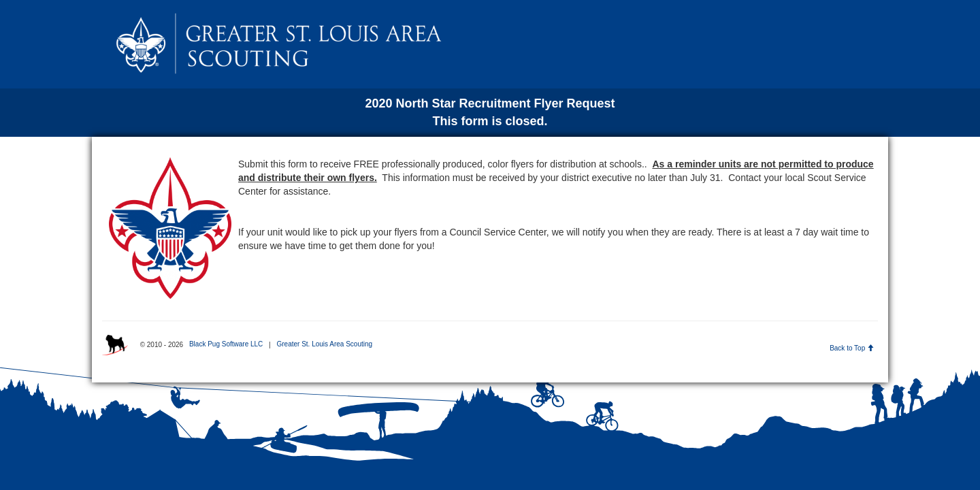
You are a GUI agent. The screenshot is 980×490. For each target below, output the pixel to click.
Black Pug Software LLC (226, 344)
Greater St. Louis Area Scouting (324, 344)
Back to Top (852, 348)
